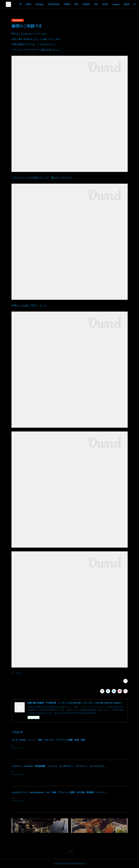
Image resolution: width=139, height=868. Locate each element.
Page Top (69, 852)
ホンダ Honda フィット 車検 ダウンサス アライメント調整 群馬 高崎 (48, 740)
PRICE (91, 4)
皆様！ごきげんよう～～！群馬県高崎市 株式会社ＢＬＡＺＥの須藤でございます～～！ (46, 745)
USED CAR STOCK (68, 4)
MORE (129, 4)
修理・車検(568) (17, 673)
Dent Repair (54, 4)
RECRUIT (119, 4)
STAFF (110, 4)
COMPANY (100, 4)
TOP (34, 4)
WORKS (43, 4)
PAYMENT (81, 4)
